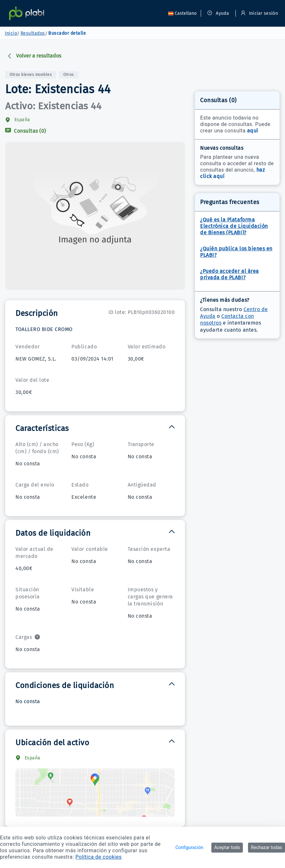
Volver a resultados (34, 56)
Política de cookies (99, 857)
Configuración (189, 847)
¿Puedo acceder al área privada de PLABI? (229, 274)
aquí (253, 131)
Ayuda (218, 13)
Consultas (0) (26, 131)
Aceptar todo (227, 847)
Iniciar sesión (259, 13)
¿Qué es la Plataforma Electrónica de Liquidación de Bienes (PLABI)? (234, 226)
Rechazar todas (267, 847)
